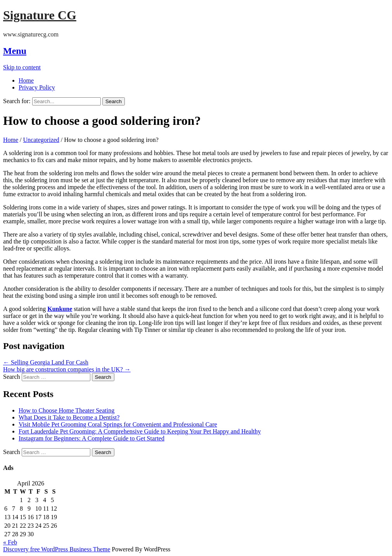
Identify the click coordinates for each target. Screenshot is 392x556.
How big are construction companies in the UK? (67, 369)
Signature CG (40, 15)
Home (26, 80)
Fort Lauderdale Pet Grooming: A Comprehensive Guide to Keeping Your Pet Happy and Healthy (140, 431)
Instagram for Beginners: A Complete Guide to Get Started (92, 438)
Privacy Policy (37, 87)
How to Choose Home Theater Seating (66, 410)
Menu (15, 51)
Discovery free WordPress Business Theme (57, 549)
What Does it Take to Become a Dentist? (69, 417)
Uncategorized (41, 140)
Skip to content (22, 67)
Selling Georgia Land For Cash (46, 362)
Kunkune (60, 309)
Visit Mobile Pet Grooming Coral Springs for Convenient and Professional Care (118, 424)
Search (12, 377)
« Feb (10, 542)
